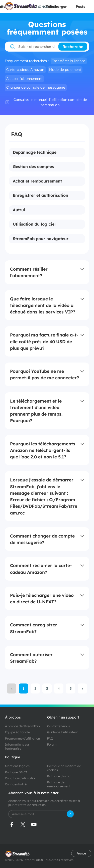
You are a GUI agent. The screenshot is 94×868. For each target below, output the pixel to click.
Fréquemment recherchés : (27, 61)
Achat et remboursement (37, 181)
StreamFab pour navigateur (41, 239)
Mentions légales (17, 766)
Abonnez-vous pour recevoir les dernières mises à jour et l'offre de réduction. (44, 803)
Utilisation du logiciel (34, 224)
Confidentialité (16, 784)
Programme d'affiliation (22, 738)
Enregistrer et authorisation (40, 196)
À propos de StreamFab (22, 726)
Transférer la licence (69, 61)
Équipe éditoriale (17, 732)
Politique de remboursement (59, 784)
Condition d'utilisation (21, 778)
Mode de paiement (65, 70)
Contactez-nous (59, 726)
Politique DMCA (16, 772)
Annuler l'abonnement (24, 79)
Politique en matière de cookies (64, 768)
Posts (80, 7)
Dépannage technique (35, 152)
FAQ (50, 738)
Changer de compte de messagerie (36, 87)
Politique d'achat (59, 776)
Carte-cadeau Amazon (25, 70)
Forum (52, 744)
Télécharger (56, 7)
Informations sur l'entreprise (17, 746)
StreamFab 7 (26, 7)
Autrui (19, 210)
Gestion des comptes (33, 167)
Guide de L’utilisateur (63, 732)
